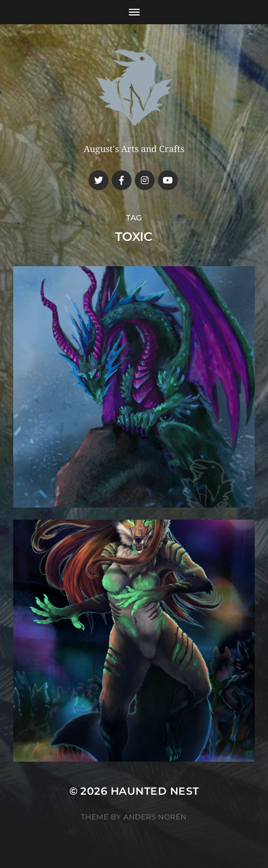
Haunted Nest (155, 791)
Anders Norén (155, 817)
